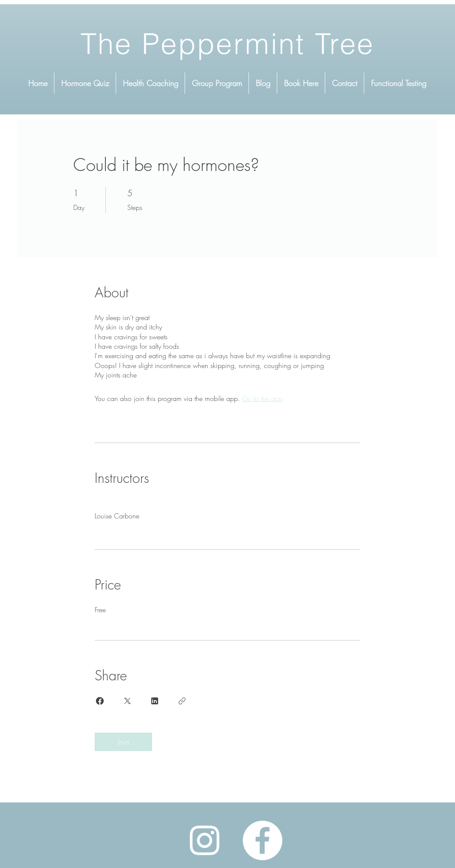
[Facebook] (262, 840)
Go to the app (262, 398)
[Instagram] (205, 840)
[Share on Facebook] (100, 701)
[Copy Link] (182, 701)
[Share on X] (127, 701)
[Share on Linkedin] (155, 701)
